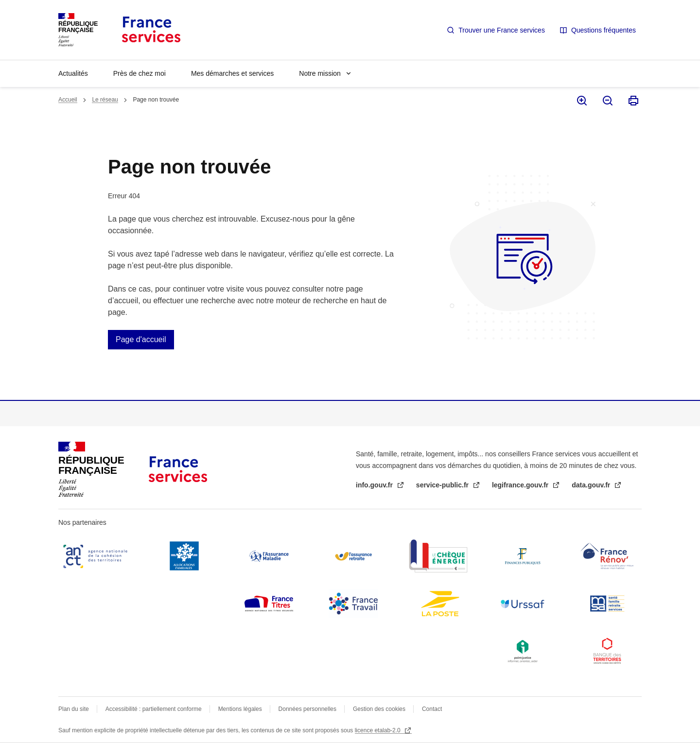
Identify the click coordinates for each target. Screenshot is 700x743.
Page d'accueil (141, 339)
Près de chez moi (140, 73)
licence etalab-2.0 (378, 730)
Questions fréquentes (604, 30)
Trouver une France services (502, 30)
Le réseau (105, 100)
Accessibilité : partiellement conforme (154, 709)
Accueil (68, 100)
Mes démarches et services (232, 73)
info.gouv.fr (375, 485)
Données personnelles (307, 709)
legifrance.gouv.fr (521, 485)
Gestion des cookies (379, 709)
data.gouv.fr (592, 485)
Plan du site (74, 709)
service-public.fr (443, 485)
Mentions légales (240, 709)
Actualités (73, 73)
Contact (432, 709)
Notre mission (320, 73)
